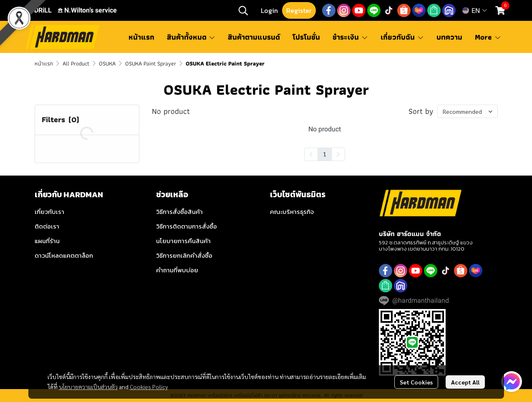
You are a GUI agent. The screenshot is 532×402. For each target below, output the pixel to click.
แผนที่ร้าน (47, 241)
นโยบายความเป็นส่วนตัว (88, 387)
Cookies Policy (149, 387)
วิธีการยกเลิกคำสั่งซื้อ (184, 255)
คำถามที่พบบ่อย (177, 270)
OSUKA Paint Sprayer (151, 63)
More (488, 37)
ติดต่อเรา (47, 226)
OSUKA (107, 63)
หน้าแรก (44, 63)
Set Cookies (416, 382)
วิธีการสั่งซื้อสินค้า (179, 212)
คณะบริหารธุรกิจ (292, 212)
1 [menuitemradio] (325, 154)
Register (299, 10)
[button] (243, 10)
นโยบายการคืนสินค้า (183, 241)
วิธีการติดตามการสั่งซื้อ (187, 226)
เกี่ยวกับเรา (49, 212)
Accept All (465, 382)
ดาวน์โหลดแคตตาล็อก (64, 255)
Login (269, 10)
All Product (76, 63)
